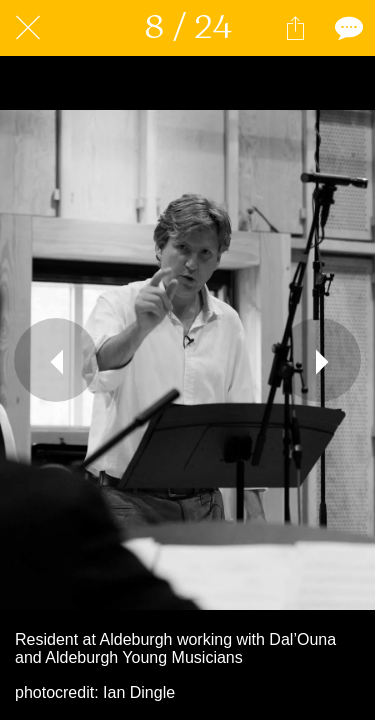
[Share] (295, 28)
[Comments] (347, 28)
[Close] (28, 28)
